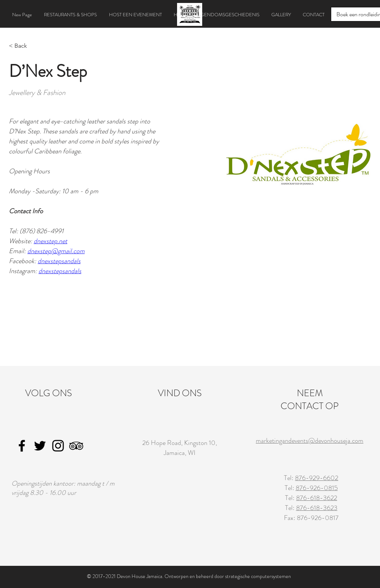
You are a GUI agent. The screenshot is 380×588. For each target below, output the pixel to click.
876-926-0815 (317, 488)
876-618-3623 (317, 508)
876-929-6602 (317, 478)
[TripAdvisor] (76, 446)
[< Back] (23, 46)
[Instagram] (58, 446)
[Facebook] (22, 446)
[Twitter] (40, 446)
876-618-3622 (317, 498)
